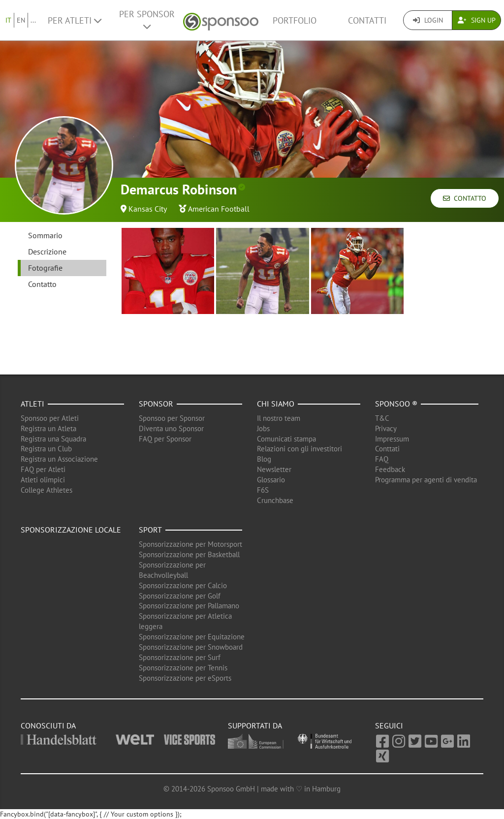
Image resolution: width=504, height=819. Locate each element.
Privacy (386, 428)
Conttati (387, 449)
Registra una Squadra (53, 439)
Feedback (390, 469)
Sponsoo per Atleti (50, 418)
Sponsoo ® (396, 404)
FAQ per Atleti (43, 469)
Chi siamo (276, 404)
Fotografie (45, 268)
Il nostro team (279, 418)
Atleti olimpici (43, 480)
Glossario (271, 480)
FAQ (382, 459)
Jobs (263, 428)
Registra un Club (46, 449)
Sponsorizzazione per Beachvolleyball (172, 570)
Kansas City (148, 209)
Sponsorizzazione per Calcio (183, 585)
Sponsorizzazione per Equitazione (192, 637)
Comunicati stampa (286, 439)
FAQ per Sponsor (165, 439)
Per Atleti (75, 20)
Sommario (45, 235)
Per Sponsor (147, 20)
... (33, 20)
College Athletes (47, 490)
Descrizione (47, 252)
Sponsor (156, 404)
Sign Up (477, 20)
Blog (264, 459)
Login (428, 20)
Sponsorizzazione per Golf (180, 596)
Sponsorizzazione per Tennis (183, 668)
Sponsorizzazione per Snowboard (191, 647)
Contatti (367, 20)
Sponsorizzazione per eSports (185, 678)
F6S (263, 490)
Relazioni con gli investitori (299, 449)
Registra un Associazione (59, 459)
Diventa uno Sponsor (171, 428)
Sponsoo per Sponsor (172, 418)
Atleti (32, 404)
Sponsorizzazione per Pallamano (189, 606)
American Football (219, 209)
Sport (150, 530)
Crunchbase (275, 500)
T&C (382, 418)
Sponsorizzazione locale (71, 530)
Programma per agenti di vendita (426, 480)
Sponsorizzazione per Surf (180, 657)
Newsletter (274, 469)
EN (21, 20)
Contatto (465, 198)
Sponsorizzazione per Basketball (189, 554)
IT (8, 20)
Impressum (392, 439)
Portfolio (295, 20)
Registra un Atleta (48, 428)
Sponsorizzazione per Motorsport (190, 544)
